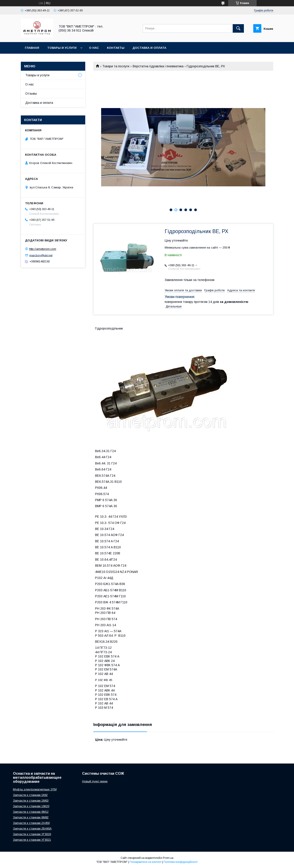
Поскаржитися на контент (146, 862)
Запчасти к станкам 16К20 (31, 806)
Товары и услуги (62, 48)
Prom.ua (168, 858)
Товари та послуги (116, 66)
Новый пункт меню (95, 781)
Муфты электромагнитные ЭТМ (35, 789)
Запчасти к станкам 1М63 (31, 801)
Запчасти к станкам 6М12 (31, 812)
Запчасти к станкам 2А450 (31, 823)
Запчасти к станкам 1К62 (30, 795)
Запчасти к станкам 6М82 (31, 817)
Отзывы (31, 94)
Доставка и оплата (149, 48)
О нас (94, 48)
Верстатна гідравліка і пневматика (158, 66)
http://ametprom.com (43, 249)
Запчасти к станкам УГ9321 (32, 840)
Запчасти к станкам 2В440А (32, 829)
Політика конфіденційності (181, 862)
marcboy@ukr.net (41, 255)
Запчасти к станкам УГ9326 (32, 834)
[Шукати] (238, 28)
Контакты (116, 48)
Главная (32, 48)
